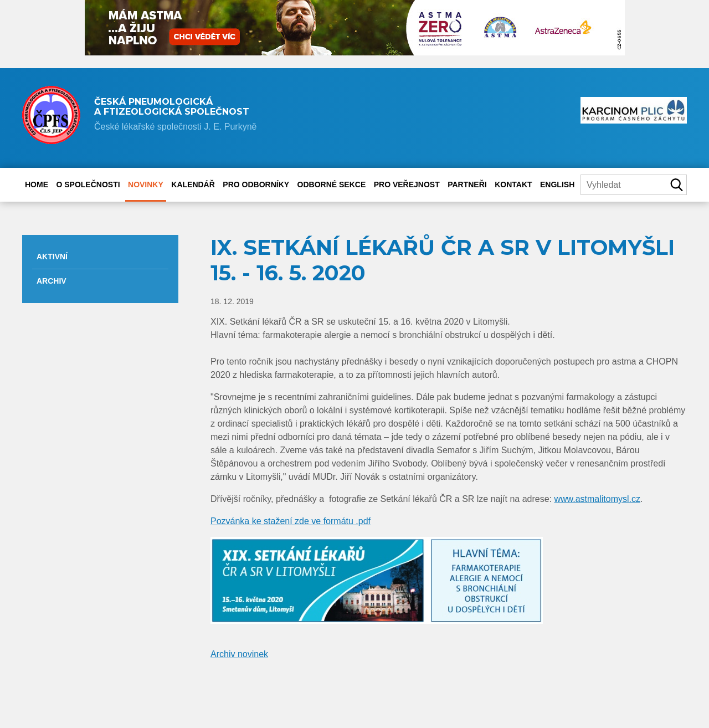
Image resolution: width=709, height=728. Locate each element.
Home (37, 184)
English (557, 184)
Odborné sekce (332, 184)
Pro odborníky (256, 184)
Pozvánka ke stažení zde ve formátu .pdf (291, 521)
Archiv (52, 281)
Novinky (146, 184)
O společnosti (88, 184)
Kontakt (513, 184)
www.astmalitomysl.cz (597, 499)
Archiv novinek (239, 654)
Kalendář (193, 184)
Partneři (467, 184)
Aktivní (52, 257)
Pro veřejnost (407, 184)
